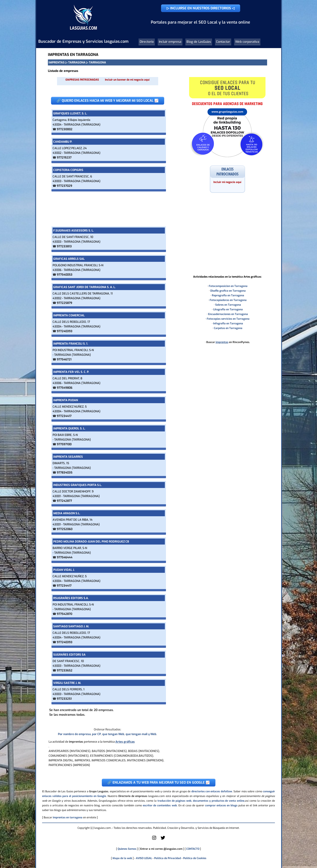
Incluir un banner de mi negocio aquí (127, 80)
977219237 (64, 158)
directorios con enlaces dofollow (212, 791)
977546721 (64, 359)
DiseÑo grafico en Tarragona (228, 291)
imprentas (222, 342)
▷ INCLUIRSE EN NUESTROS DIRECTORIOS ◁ (201, 8)
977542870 (64, 614)
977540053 (65, 275)
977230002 (65, 129)
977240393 (65, 331)
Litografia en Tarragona (228, 309)
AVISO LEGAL (144, 858)
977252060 (65, 529)
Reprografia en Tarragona (228, 295)
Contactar (223, 42)
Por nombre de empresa (74, 734)
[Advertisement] (108, 209)
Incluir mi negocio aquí (227, 182)
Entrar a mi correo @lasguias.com (161, 849)
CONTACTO (193, 849)
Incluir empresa (170, 42)
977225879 (64, 303)
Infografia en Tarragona (228, 323)
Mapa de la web (122, 858)
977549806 (65, 388)
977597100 (64, 444)
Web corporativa (247, 42)
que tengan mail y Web (141, 734)
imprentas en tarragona (68, 817)
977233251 (64, 699)
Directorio (147, 42)
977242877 (64, 501)
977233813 (64, 246)
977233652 (65, 670)
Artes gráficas (125, 742)
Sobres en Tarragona (228, 305)
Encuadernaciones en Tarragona (228, 314)
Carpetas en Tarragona (228, 328)
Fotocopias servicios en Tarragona (228, 319)
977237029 (64, 186)
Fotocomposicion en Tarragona (228, 286)
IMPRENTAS (57, 62)
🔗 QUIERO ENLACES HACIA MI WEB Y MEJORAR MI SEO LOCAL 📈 (108, 101)
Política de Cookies (195, 858)
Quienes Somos (127, 849)
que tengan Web (113, 734)
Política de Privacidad (168, 858)
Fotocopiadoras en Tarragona (228, 300)
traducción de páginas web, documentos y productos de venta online (201, 801)
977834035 (65, 473)
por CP (96, 734)
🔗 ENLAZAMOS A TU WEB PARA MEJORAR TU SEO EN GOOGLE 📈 (159, 783)
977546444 (65, 557)
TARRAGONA (77, 62)
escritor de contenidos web (160, 805)
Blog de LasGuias (199, 42)
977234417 (64, 416)
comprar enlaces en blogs (221, 805)
